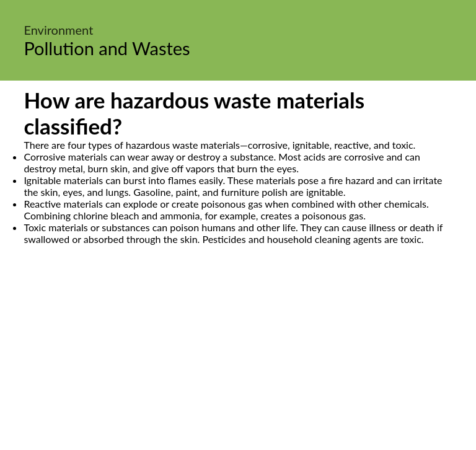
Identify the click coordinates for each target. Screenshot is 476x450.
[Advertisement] (238, 361)
